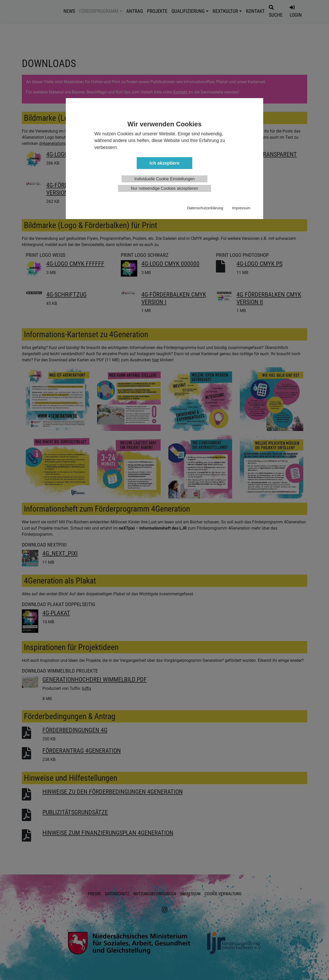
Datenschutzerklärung (205, 208)
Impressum (241, 208)
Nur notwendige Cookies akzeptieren (164, 188)
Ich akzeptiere (164, 163)
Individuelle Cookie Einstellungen (165, 179)
